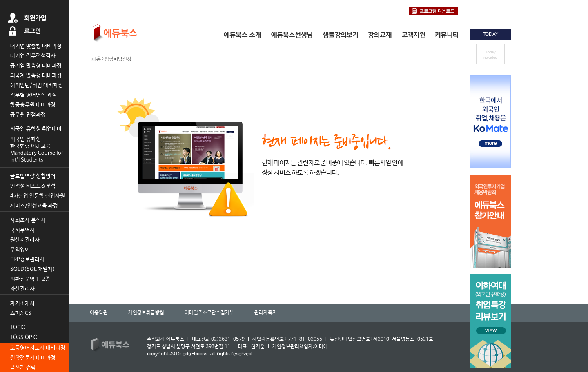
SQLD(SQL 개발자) (33, 269)
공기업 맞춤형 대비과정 (36, 66)
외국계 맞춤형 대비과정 (36, 76)
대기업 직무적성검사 (33, 56)
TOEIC (18, 328)
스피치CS (21, 313)
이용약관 (99, 313)
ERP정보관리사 (27, 260)
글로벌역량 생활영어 (33, 176)
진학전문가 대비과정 (33, 358)
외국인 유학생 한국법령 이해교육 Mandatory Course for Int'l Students (37, 150)
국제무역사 (22, 230)
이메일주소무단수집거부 (209, 313)
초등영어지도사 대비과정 (38, 348)
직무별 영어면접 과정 (33, 95)
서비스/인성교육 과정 (34, 206)
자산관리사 (22, 289)
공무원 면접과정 (28, 115)
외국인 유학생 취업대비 (36, 129)
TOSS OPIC (23, 338)
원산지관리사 (25, 240)
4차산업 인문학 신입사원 (38, 196)
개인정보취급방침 (146, 313)
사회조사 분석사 (28, 220)
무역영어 (20, 250)
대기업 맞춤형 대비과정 (36, 46)
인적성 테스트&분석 (33, 186)
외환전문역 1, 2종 (30, 279)
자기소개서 (22, 304)
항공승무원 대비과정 (33, 105)
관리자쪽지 (266, 313)
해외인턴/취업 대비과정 (37, 85)
